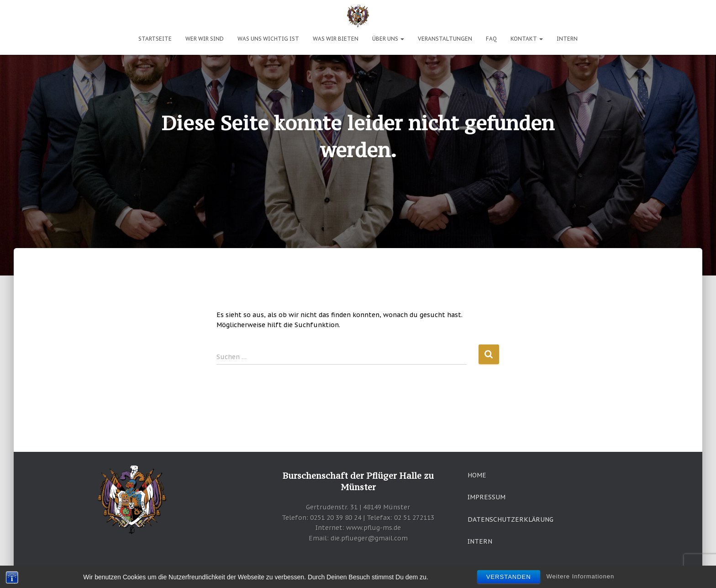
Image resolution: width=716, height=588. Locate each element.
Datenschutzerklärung (511, 519)
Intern (567, 39)
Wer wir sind (205, 39)
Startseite (155, 39)
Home (477, 475)
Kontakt (527, 39)
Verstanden (509, 578)
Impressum (487, 497)
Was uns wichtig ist (268, 39)
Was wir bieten (336, 39)
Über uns (388, 39)
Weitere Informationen (581, 577)
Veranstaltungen (445, 39)
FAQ (491, 39)
